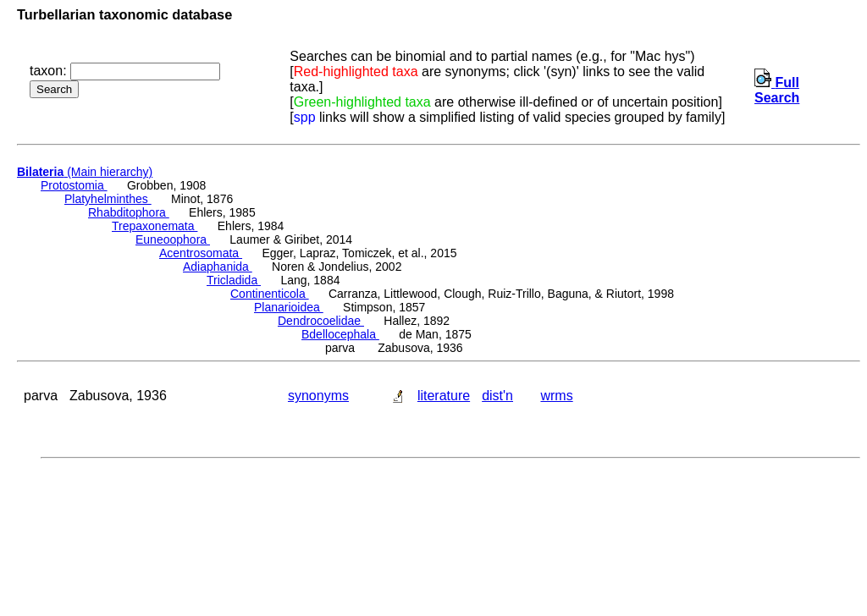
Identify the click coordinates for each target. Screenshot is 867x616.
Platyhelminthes (108, 199)
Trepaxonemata (155, 226)
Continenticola (270, 294)
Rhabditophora (129, 212)
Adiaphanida (218, 267)
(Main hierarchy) (85, 172)
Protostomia (74, 185)
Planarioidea (289, 307)
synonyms (318, 396)
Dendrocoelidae (321, 321)
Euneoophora (173, 239)
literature (444, 396)
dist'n (497, 396)
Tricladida (234, 280)
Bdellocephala (340, 334)
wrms (556, 396)
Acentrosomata (201, 253)
